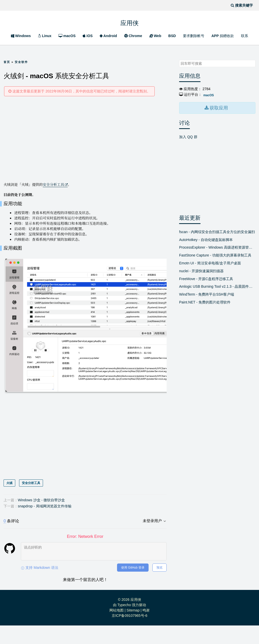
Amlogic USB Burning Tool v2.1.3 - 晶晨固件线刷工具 (217, 285)
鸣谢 (146, 629)
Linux (45, 36)
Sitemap (133, 629)
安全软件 (21, 62)
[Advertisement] (85, 139)
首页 (7, 62)
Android (108, 36)
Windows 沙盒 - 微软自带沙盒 (41, 519)
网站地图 (117, 629)
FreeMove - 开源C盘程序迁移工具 (206, 278)
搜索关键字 (179, 60)
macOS (67, 36)
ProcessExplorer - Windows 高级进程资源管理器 (217, 246)
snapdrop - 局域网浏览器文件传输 (45, 525)
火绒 (9, 502)
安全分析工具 (53, 184)
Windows (21, 36)
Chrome (133, 36)
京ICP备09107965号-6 (129, 634)
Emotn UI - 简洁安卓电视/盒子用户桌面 (210, 262)
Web (155, 36)
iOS (88, 36)
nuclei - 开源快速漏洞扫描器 (201, 270)
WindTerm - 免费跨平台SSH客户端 (207, 293)
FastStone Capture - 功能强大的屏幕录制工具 (215, 254)
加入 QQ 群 (188, 136)
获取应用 (218, 107)
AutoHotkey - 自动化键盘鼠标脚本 (206, 238)
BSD (172, 36)
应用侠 (129, 22)
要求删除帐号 (194, 36)
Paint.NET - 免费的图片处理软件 (205, 301)
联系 (244, 36)
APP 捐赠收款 (223, 36)
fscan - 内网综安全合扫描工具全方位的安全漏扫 (217, 231)
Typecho (124, 623)
